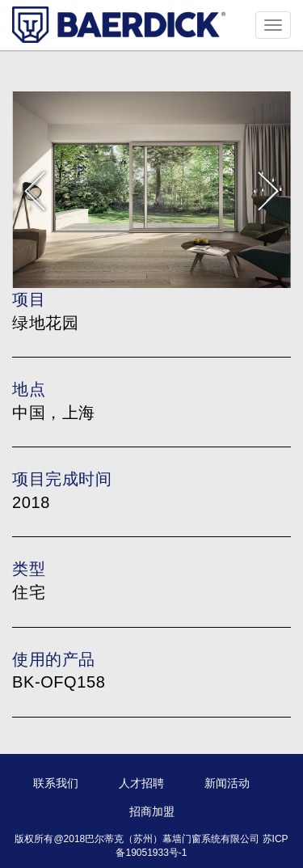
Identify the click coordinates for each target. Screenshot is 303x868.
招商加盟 (152, 811)
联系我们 (56, 783)
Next (268, 190)
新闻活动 (227, 783)
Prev (35, 190)
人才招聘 (141, 783)
